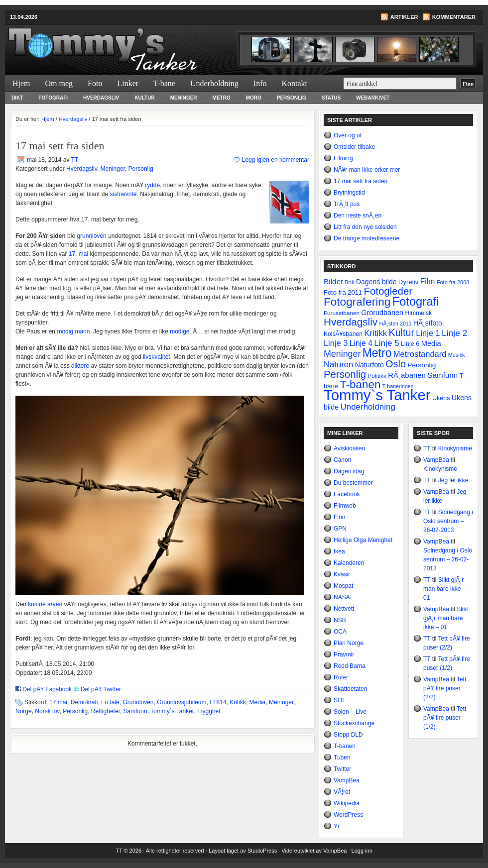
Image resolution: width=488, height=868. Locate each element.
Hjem (21, 83)
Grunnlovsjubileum (182, 702)
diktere (80, 366)
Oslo (396, 364)
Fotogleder (388, 291)
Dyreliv (409, 282)
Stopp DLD (348, 735)
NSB (340, 620)
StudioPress (262, 851)
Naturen (338, 365)
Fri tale (110, 702)
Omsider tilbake (354, 147)
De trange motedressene (366, 238)
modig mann (73, 331)
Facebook (347, 494)
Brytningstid (349, 193)
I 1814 (218, 702)
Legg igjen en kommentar (276, 160)
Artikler (404, 17)
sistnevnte (123, 194)
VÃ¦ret (342, 792)
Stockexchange (354, 723)
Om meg (59, 83)
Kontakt (294, 83)
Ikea (339, 551)
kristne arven (45, 604)
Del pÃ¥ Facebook (47, 689)
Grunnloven (138, 702)
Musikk (457, 355)
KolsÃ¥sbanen (343, 334)
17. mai (78, 254)
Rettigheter (106, 711)
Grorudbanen (382, 313)
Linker (128, 83)
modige (180, 331)
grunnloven (91, 236)
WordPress (348, 815)
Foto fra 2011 (343, 292)
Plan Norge (349, 643)
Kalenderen (349, 563)
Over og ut (348, 135)
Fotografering (357, 302)
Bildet (333, 281)
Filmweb (345, 506)
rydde (152, 185)
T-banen (360, 384)
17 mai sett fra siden (361, 181)
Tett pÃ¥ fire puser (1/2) (445, 718)
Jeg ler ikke (453, 480)
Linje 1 (428, 333)
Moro (254, 98)
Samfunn (135, 711)
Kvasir (342, 574)
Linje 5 (386, 343)
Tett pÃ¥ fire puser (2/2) (445, 688)
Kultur (144, 98)
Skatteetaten (350, 689)
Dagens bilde (376, 282)
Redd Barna (350, 666)
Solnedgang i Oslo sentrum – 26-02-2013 (448, 521)
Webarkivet (373, 98)
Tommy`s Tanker (124, 43)
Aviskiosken (349, 448)
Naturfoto (369, 365)
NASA (342, 597)
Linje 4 (361, 343)
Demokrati (84, 702)
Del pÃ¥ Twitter (101, 689)
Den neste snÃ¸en (358, 216)
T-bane (164, 83)
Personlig (292, 98)
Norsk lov (47, 711)
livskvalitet (157, 357)
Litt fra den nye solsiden (365, 227)
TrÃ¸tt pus (347, 204)
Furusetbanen (342, 313)
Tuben (342, 758)
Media (258, 702)
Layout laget (224, 851)
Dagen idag (349, 471)
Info (260, 83)
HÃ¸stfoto (428, 323)
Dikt (17, 98)
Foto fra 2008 (453, 282)
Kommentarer (454, 17)
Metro (222, 98)
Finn (339, 517)
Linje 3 (336, 343)
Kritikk (238, 702)
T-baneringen (398, 386)
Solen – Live (350, 712)
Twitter (342, 769)
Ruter (341, 677)
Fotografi (53, 98)
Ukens (441, 398)
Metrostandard (420, 354)
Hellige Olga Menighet (363, 540)
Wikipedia (347, 803)
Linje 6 (410, 344)
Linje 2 (454, 333)
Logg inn (362, 851)
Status (331, 98)
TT (75, 160)
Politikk (377, 376)
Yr (337, 826)
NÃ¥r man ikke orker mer (367, 170)
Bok (350, 282)
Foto (95, 83)
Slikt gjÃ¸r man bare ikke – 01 (444, 589)
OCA (340, 632)
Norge (24, 711)
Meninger (184, 98)
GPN (340, 529)
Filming (343, 158)
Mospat (343, 586)
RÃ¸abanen (407, 375)
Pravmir (344, 654)
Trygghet (209, 711)
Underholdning (214, 83)
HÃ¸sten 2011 (396, 324)
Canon (342, 460)
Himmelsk (418, 313)
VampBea (347, 780)
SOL (340, 700)
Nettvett (344, 609)
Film (428, 281)
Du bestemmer (353, 483)
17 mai (58, 702)
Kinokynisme (455, 448)
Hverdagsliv (101, 98)
